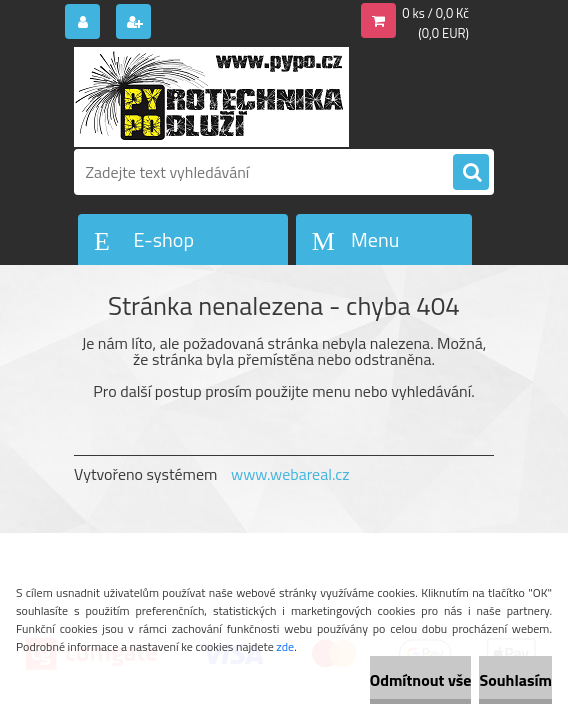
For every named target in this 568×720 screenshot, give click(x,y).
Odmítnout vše (421, 680)
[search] (471, 173)
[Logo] (211, 97)
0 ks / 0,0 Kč (435, 13)
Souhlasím (515, 680)
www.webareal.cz (290, 474)
